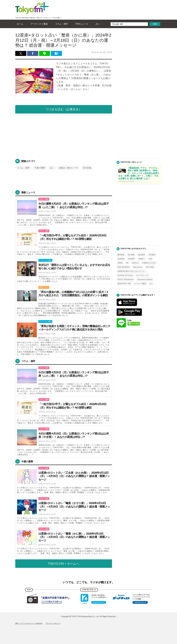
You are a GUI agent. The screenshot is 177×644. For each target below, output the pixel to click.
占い (97, 24)
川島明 (120, 263)
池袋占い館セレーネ (68, 168)
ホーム (19, 24)
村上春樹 (131, 255)
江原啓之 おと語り (149, 263)
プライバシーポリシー (53, 623)
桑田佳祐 (121, 255)
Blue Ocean (138, 267)
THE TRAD (150, 267)
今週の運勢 (40, 168)
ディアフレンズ (142, 275)
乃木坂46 (152, 255)
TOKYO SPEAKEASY (126, 279)
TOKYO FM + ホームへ (64, 564)
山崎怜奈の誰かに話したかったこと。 (132, 271)
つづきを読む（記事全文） (64, 109)
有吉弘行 (135, 263)
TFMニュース (81, 24)
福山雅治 (141, 255)
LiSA (150, 259)
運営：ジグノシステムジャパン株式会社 (29, 623)
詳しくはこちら (64, 212)
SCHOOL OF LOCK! (125, 275)
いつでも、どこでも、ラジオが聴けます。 (89, 582)
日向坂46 (131, 259)
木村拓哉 (121, 259)
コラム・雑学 (61, 24)
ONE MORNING (124, 267)
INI (127, 263)
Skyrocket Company (145, 279)
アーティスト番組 (38, 24)
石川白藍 (87, 168)
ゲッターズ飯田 (140, 284)
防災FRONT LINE (124, 284)
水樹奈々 (142, 259)
